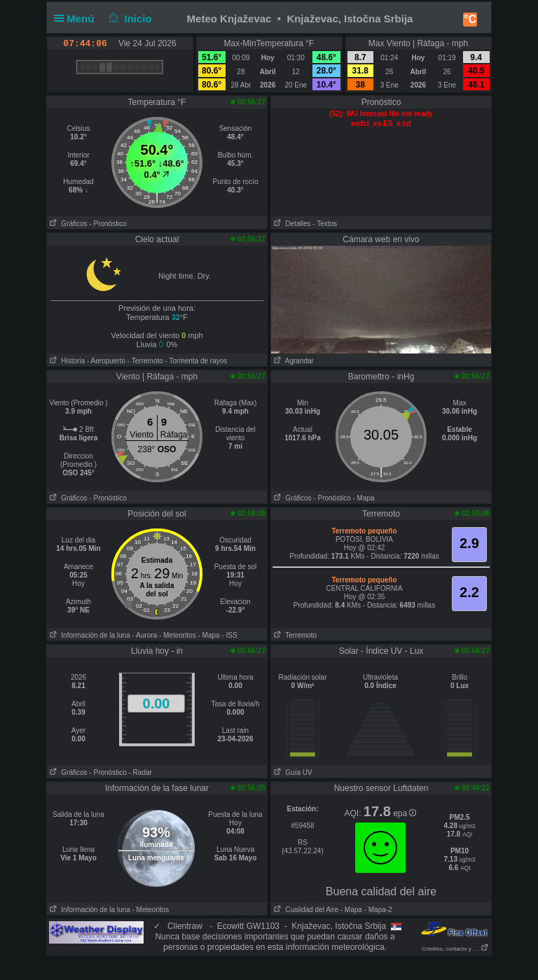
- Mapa (364, 498)
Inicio (129, 19)
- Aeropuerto (106, 361)
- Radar (140, 772)
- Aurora (145, 635)
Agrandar (292, 361)
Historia (66, 361)
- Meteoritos (178, 635)
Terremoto (294, 635)
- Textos (325, 224)
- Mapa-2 (377, 910)
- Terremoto (145, 361)
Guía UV (292, 772)
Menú (77, 19)
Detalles (291, 224)
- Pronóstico (108, 224)
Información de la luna (89, 635)
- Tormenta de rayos (196, 361)
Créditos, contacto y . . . (455, 949)
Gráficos (67, 224)
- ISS (229, 635)
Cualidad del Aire (305, 910)
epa (405, 813)
